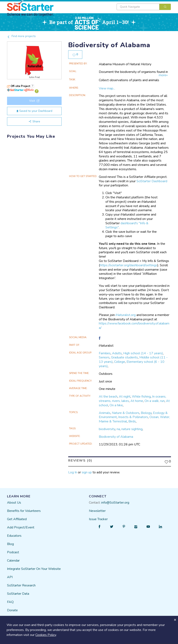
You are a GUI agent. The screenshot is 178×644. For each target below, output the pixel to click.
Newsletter (97, 511)
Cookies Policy (46, 635)
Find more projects (21, 36)
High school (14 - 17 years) (143, 353)
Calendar (13, 561)
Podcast (13, 552)
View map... (107, 88)
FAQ (10, 602)
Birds (132, 421)
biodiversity (107, 429)
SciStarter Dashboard (152, 181)
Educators (14, 536)
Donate (12, 610)
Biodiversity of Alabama (116, 437)
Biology (146, 413)
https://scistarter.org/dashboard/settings (129, 265)
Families (105, 353)
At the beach (108, 397)
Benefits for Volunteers (24, 511)
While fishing (141, 397)
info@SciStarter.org (115, 503)
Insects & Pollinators (133, 417)
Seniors (104, 357)
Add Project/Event (21, 527)
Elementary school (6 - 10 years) (132, 364)
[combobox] (144, 7)
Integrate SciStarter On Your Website (34, 569)
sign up (87, 472)
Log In (73, 472)
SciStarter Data (18, 594)
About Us (14, 503)
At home (137, 401)
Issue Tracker (98, 519)
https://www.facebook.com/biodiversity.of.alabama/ (134, 326)
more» (163, 75)
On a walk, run (155, 401)
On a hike (116, 405)
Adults (117, 353)
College (120, 362)
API (10, 577)
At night (125, 397)
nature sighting (132, 429)
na (118, 429)
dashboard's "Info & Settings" (127, 225)
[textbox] (138, 7)
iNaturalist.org (126, 315)
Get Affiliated (17, 519)
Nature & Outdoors (126, 413)
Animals (105, 413)
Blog (10, 544)
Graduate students (124, 357)
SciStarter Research (21, 585)
